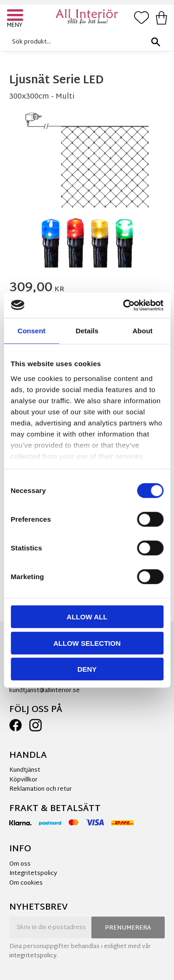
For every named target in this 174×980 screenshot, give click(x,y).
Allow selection (87, 643)
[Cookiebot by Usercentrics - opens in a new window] (124, 305)
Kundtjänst (25, 770)
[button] (16, 16)
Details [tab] (87, 331)
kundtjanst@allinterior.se (45, 691)
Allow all (87, 617)
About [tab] (143, 331)
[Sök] (155, 42)
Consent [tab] (32, 331)
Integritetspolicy (33, 874)
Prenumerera (128, 928)
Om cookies (26, 883)
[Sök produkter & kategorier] (85, 42)
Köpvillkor (23, 780)
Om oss (20, 864)
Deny (87, 669)
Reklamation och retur (41, 789)
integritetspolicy (33, 956)
